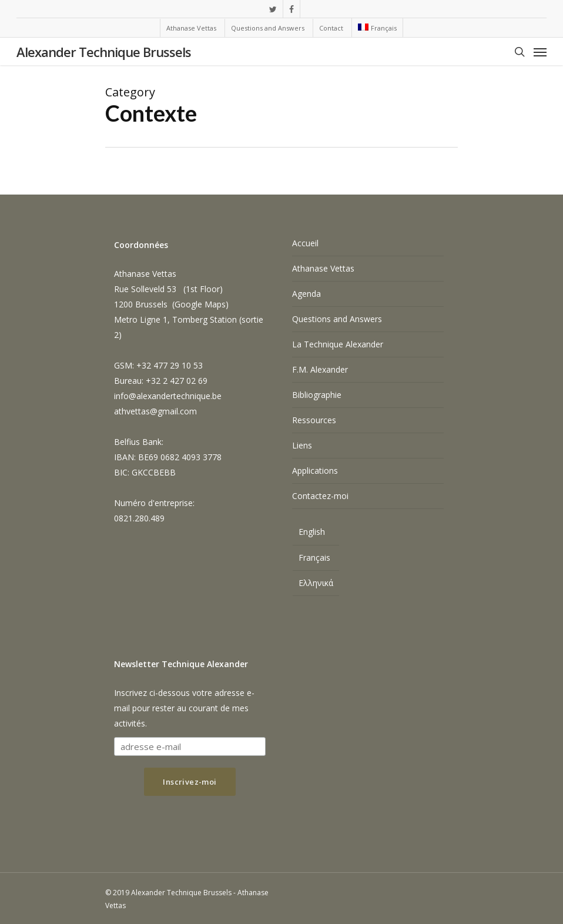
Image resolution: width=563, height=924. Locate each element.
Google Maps (200, 304)
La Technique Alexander (338, 344)
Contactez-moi (320, 496)
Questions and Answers (337, 319)
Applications (315, 471)
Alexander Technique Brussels (104, 52)
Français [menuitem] (314, 558)
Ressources (314, 420)
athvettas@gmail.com (155, 411)
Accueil (305, 243)
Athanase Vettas (323, 268)
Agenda (306, 294)
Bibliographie (317, 395)
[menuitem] (377, 28)
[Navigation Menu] (540, 52)
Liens (302, 445)
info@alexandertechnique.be (168, 396)
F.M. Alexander (320, 369)
